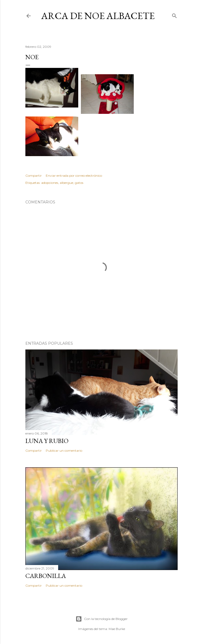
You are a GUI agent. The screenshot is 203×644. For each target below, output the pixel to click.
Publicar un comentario (64, 451)
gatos (79, 183)
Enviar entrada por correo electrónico (74, 176)
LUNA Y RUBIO (47, 441)
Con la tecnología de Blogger (102, 619)
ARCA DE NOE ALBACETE (98, 16)
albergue (66, 183)
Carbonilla (46, 576)
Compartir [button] (34, 176)
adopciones (50, 183)
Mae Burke (117, 629)
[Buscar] (174, 15)
